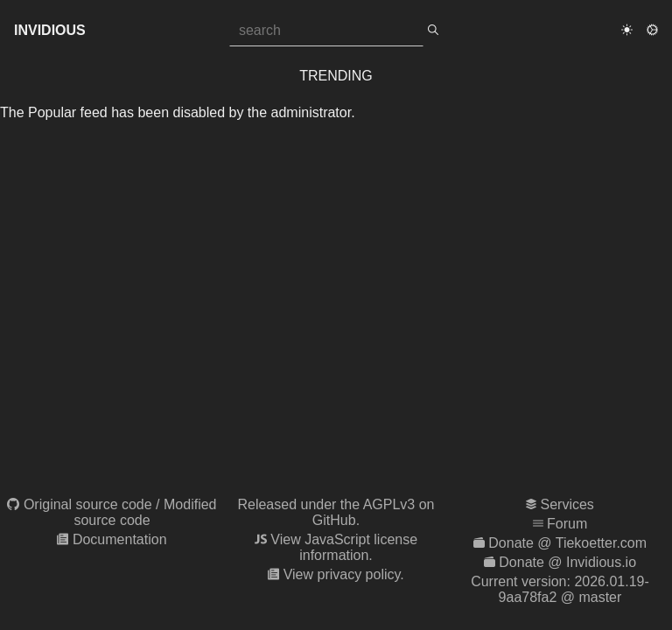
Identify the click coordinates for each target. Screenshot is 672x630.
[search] (433, 31)
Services (567, 504)
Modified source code (145, 512)
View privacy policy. (344, 574)
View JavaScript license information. (344, 547)
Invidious (50, 30)
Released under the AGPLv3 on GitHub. (336, 512)
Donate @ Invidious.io (567, 562)
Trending (336, 76)
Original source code (88, 504)
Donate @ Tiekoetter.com (567, 543)
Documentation (120, 539)
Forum (567, 524)
